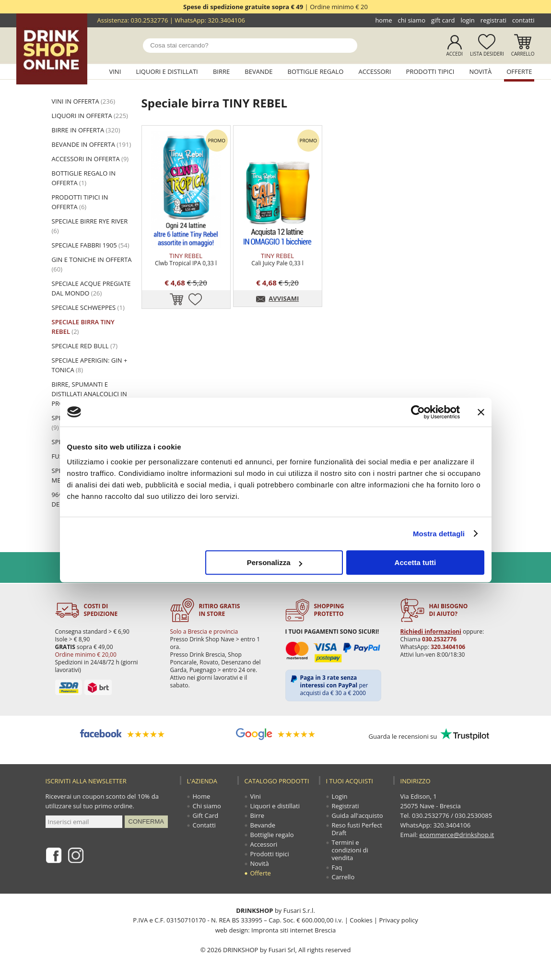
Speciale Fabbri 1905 (91, 245)
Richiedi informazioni (431, 632)
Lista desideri (487, 54)
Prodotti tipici (430, 71)
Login (467, 20)
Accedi (454, 54)
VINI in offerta (83, 101)
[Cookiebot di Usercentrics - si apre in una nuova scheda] (418, 412)
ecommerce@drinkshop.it (457, 835)
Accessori (375, 71)
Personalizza (275, 562)
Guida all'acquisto (358, 815)
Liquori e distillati (167, 71)
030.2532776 (150, 20)
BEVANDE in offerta (92, 144)
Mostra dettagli (439, 534)
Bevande (258, 71)
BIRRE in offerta (86, 130)
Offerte (519, 71)
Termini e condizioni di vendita (350, 850)
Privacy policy (398, 920)
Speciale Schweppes (88, 307)
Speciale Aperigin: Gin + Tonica (90, 365)
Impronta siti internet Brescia (293, 930)
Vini (115, 71)
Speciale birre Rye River (90, 226)
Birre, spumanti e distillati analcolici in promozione (89, 394)
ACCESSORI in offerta (90, 159)
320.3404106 (226, 20)
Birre (221, 71)
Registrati (493, 20)
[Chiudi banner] (481, 412)
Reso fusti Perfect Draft (357, 829)
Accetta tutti (416, 562)
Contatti (523, 20)
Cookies (361, 920)
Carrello (523, 54)
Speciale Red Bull (85, 346)
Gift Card (443, 20)
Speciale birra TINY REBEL (83, 327)
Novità (480, 71)
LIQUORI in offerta (90, 116)
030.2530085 (473, 815)
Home (383, 20)
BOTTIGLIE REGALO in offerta (84, 178)
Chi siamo (412, 20)
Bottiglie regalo (316, 71)
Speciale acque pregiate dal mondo (91, 288)
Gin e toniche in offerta (92, 264)
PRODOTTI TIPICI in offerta (80, 202)
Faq (337, 867)
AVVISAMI (284, 298)
